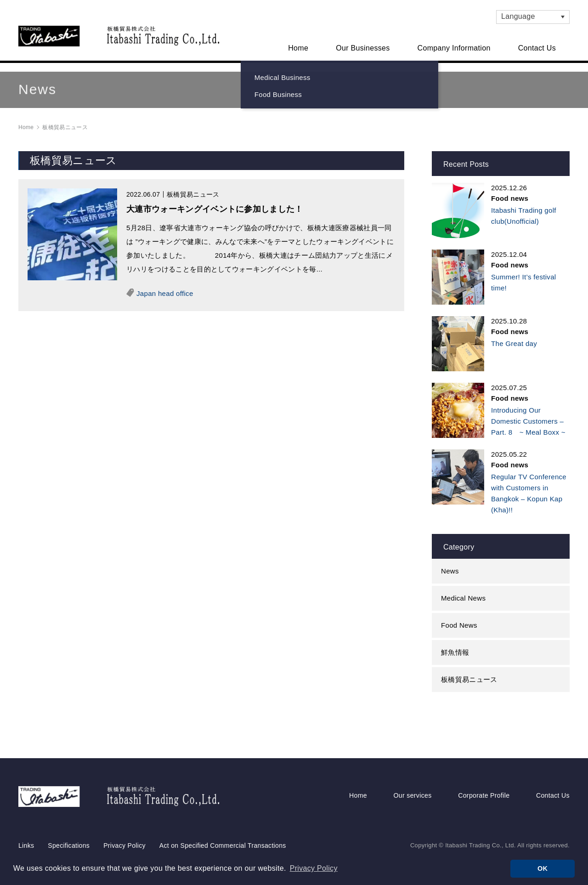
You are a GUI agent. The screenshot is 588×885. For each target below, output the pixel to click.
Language (518, 16)
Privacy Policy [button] (314, 868)
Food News (459, 616)
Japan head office (165, 285)
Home (298, 48)
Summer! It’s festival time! (523, 274)
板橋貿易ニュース (469, 671)
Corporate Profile (482, 778)
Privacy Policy (124, 827)
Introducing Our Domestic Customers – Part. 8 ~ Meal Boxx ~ (528, 412)
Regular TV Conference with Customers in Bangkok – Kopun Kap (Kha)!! (529, 485)
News (450, 562)
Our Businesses (363, 48)
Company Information (454, 48)
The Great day (514, 335)
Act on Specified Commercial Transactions (223, 827)
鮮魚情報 (455, 644)
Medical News (463, 589)
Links (26, 827)
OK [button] (543, 868)
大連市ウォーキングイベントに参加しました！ (215, 200)
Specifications (69, 827)
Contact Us (537, 48)
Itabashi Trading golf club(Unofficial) (524, 207)
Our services (412, 778)
